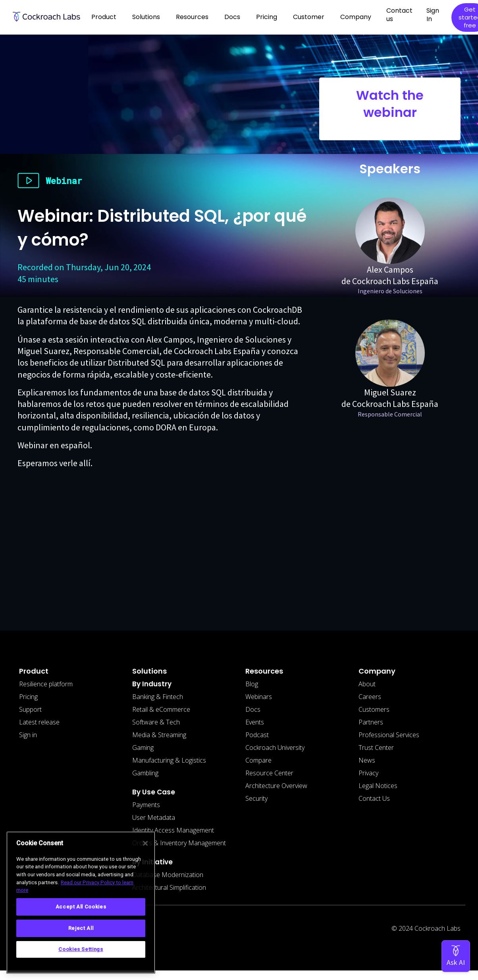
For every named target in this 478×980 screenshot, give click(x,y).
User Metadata (154, 817)
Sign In (433, 15)
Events (255, 722)
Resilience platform (46, 684)
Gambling (145, 773)
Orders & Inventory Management (179, 843)
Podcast (257, 735)
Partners (371, 722)
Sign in (28, 735)
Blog (252, 684)
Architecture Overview (276, 786)
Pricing (267, 17)
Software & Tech (156, 722)
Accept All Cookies (81, 907)
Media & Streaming (159, 735)
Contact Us (374, 798)
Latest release (39, 722)
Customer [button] (309, 17)
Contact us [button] (399, 15)
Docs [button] (232, 17)
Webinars (259, 697)
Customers (374, 709)
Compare (258, 760)
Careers (370, 697)
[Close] (145, 843)
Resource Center (269, 773)
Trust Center (376, 748)
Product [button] (104, 17)
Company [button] (356, 17)
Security (256, 798)
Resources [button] (192, 17)
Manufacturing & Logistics (169, 760)
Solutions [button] (146, 17)
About (367, 684)
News (367, 760)
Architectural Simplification (169, 887)
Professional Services (389, 735)
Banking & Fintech (158, 697)
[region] (81, 903)
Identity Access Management (173, 830)
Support (30, 709)
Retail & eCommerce (161, 709)
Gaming (143, 748)
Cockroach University (275, 748)
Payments (146, 805)
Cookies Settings (81, 949)
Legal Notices (378, 786)
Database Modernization (168, 875)
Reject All (81, 928)
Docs (253, 709)
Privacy (368, 773)
